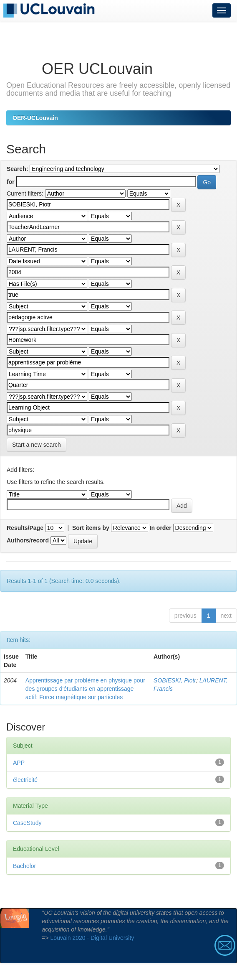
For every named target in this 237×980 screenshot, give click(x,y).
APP (19, 763)
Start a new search (37, 445)
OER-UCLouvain (35, 118)
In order (161, 528)
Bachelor (24, 866)
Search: (17, 169)
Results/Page (25, 528)
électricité (25, 780)
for (11, 182)
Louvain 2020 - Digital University (92, 938)
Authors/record (28, 540)
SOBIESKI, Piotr (175, 680)
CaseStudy (27, 823)
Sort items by (91, 528)
